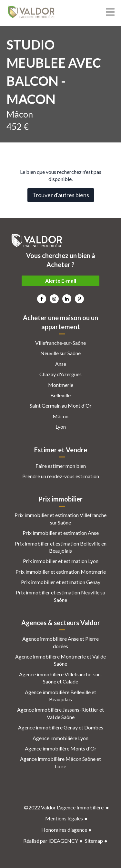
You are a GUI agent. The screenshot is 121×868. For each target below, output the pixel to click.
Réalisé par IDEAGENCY (51, 841)
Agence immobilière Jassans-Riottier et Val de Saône (60, 713)
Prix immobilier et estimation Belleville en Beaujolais (61, 547)
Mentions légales (64, 818)
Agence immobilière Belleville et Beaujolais (60, 696)
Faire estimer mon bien (61, 466)
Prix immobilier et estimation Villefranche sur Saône (60, 519)
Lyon (61, 427)
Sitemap (94, 841)
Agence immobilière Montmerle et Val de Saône (60, 660)
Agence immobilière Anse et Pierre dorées (60, 642)
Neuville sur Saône (60, 353)
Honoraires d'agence (64, 830)
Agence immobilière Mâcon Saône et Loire (60, 762)
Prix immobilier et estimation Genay (61, 582)
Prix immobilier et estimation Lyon (61, 561)
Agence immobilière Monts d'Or (61, 748)
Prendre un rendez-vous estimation (61, 476)
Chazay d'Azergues (60, 374)
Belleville (60, 395)
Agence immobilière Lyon (60, 738)
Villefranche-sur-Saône (60, 343)
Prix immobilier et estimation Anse (61, 533)
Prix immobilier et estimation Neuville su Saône (60, 596)
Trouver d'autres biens (61, 195)
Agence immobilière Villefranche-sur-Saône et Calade (60, 678)
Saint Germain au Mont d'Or (61, 406)
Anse (61, 364)
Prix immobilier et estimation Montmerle (61, 572)
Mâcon (60, 416)
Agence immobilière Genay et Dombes (61, 727)
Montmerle (61, 385)
